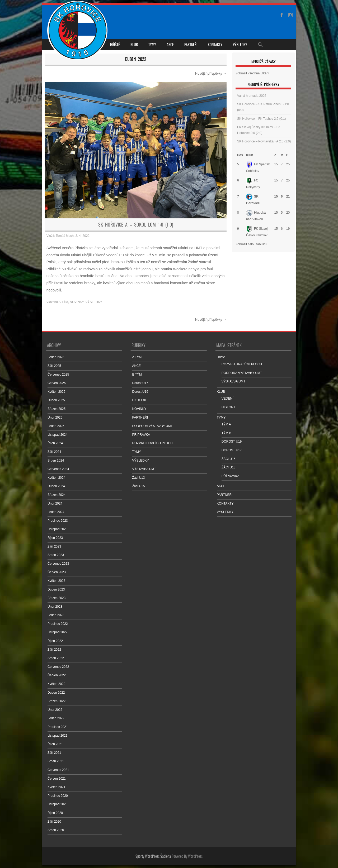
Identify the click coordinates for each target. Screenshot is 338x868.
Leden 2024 (56, 512)
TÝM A (226, 424)
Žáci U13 (138, 478)
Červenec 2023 (58, 564)
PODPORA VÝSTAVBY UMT (152, 426)
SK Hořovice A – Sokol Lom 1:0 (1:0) (136, 224)
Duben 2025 (56, 400)
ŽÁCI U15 (229, 459)
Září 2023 (54, 546)
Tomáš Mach (65, 236)
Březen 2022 (57, 701)
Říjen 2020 (55, 813)
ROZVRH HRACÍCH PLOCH (152, 443)
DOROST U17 (232, 450)
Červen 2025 (57, 383)
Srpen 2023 (56, 555)
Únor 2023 (55, 607)
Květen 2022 (56, 684)
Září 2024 (54, 452)
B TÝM (137, 375)
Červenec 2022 (58, 667)
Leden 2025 (56, 426)
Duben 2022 (56, 693)
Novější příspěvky (211, 73)
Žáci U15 (138, 486)
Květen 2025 (56, 392)
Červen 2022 (57, 675)
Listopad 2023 (57, 529)
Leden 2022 (56, 718)
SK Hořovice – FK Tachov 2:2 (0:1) (262, 119)
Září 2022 (54, 650)
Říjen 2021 (55, 744)
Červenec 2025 (58, 375)
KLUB (134, 44)
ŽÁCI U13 (229, 467)
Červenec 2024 (58, 469)
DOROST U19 (232, 442)
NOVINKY (77, 302)
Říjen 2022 (55, 641)
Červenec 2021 (58, 770)
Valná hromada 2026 (252, 96)
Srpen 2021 (56, 761)
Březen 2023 (57, 598)
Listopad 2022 (57, 632)
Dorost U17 (140, 383)
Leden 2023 (56, 615)
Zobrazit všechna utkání (252, 73)
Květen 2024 (56, 478)
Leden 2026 (56, 357)
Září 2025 (54, 366)
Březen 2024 (57, 495)
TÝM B (226, 433)
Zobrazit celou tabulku (251, 244)
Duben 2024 (56, 486)
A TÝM (63, 302)
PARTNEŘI (191, 44)
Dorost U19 (140, 392)
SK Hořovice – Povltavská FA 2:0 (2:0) (264, 141)
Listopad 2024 (57, 435)
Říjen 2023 (55, 538)
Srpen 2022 (56, 658)
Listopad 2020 (57, 804)
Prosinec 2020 (58, 796)
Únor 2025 (55, 418)
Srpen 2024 (56, 461)
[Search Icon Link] (260, 44)
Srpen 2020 (56, 830)
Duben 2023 (56, 589)
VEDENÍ (227, 399)
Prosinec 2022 (58, 624)
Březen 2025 (57, 409)
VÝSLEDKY (240, 44)
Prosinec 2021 (58, 727)
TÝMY (152, 44)
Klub (250, 155)
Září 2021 (54, 753)
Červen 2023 (57, 572)
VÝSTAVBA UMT (144, 469)
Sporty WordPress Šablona (153, 856)
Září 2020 (54, 822)
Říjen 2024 (55, 443)
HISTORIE (139, 400)
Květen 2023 (56, 581)
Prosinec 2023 (58, 521)
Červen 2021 (57, 779)
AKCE (170, 44)
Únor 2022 (55, 710)
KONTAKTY (215, 44)
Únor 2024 (55, 503)
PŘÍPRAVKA (141, 435)
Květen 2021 (56, 787)
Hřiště (115, 44)
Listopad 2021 (57, 736)
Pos (240, 155)
